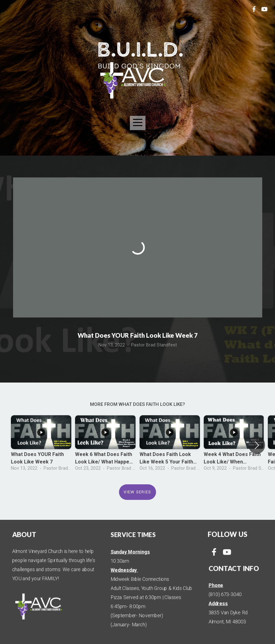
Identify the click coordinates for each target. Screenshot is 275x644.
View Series (137, 492)
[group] (41, 445)
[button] (257, 445)
